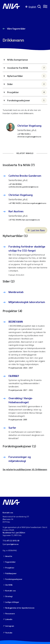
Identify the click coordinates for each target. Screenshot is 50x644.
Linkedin (9, 619)
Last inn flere (36, 230)
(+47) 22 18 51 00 (12, 541)
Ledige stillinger (12, 602)
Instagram (10, 626)
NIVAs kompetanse (18, 60)
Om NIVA (9, 585)
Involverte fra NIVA (27, 68)
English (31, 7)
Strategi (9, 596)
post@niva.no (13, 544)
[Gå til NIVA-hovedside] (13, 7)
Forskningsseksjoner (27, 100)
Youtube (9, 633)
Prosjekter (27, 92)
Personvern (10, 614)
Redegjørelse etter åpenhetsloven (20, 608)
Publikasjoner (11, 573)
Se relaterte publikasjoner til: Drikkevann (25, 469)
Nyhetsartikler (27, 76)
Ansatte (9, 556)
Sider (27, 84)
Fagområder (10, 562)
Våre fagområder (16, 28)
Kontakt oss (11, 591)
